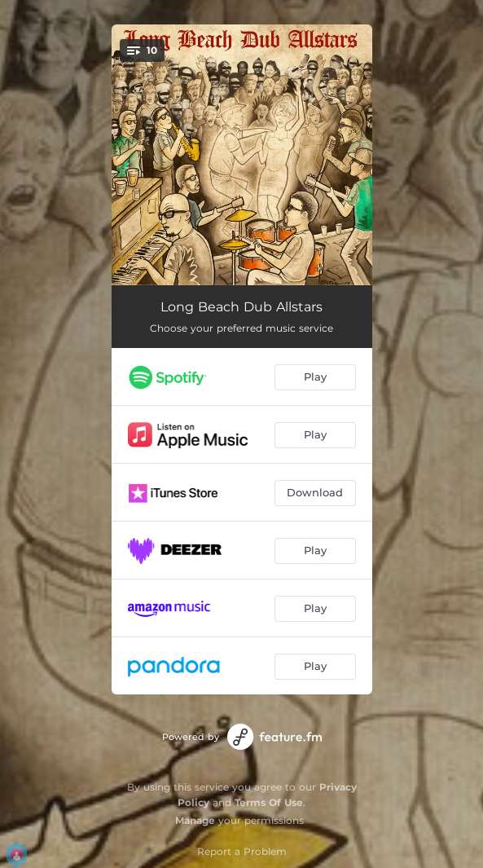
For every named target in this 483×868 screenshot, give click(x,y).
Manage (195, 820)
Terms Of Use (269, 802)
